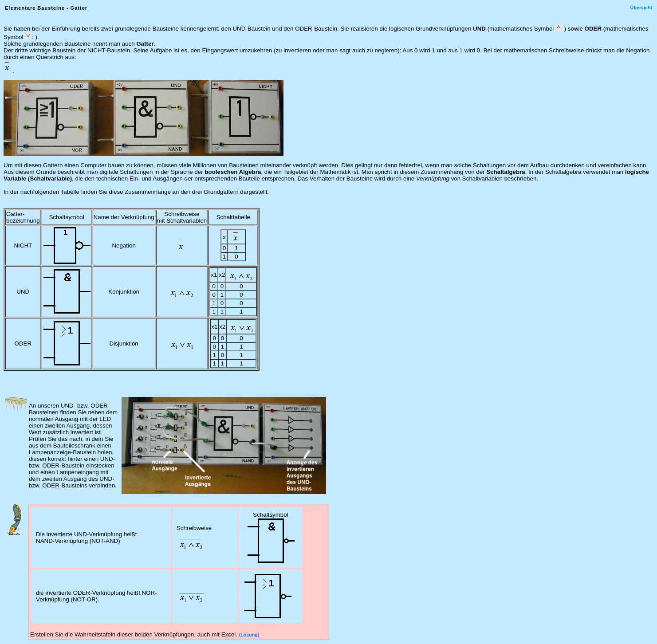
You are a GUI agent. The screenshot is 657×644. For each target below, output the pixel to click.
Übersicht (641, 8)
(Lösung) (249, 635)
